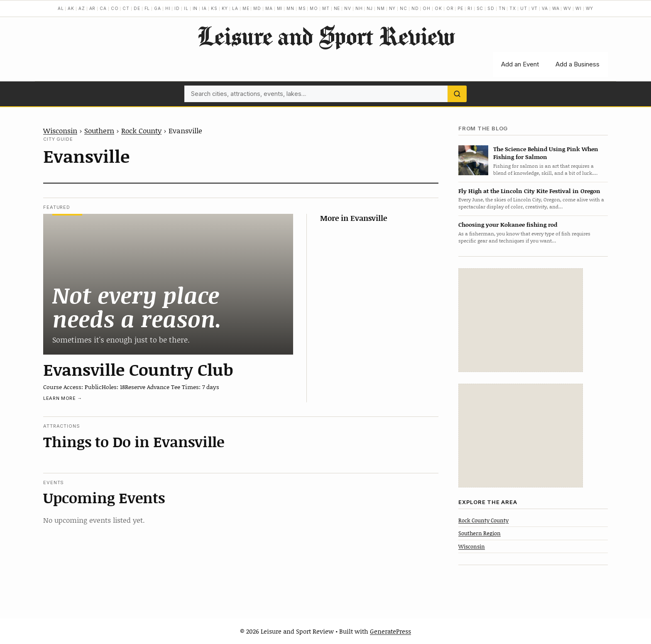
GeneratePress (390, 631)
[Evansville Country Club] (168, 284)
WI (579, 8)
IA (204, 8)
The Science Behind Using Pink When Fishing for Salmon (546, 153)
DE (137, 8)
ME (246, 8)
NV (348, 8)
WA (556, 8)
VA (545, 8)
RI (470, 8)
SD (491, 8)
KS (214, 8)
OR (450, 8)
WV (567, 8)
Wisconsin (60, 130)
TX (513, 8)
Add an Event (520, 64)
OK (438, 8)
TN (502, 8)
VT (535, 8)
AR (93, 8)
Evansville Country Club (138, 369)
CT (126, 8)
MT (326, 8)
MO (314, 8)
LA (235, 8)
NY (393, 8)
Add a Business (578, 64)
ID (177, 8)
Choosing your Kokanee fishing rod (508, 224)
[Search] (457, 94)
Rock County (141, 130)
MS (302, 8)
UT (524, 8)
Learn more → (63, 398)
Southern (99, 130)
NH (359, 8)
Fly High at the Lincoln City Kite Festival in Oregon (529, 191)
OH (427, 8)
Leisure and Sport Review (326, 36)
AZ (82, 8)
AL (61, 8)
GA (158, 8)
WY (590, 8)
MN (290, 8)
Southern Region (480, 533)
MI (280, 8)
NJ (370, 8)
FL (147, 8)
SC (480, 8)
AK (71, 8)
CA (103, 8)
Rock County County (483, 520)
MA (269, 8)
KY (225, 8)
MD (257, 8)
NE (337, 8)
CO (115, 8)
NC (404, 8)
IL (186, 8)
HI (168, 8)
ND (415, 8)
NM (381, 8)
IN (195, 8)
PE (460, 8)
